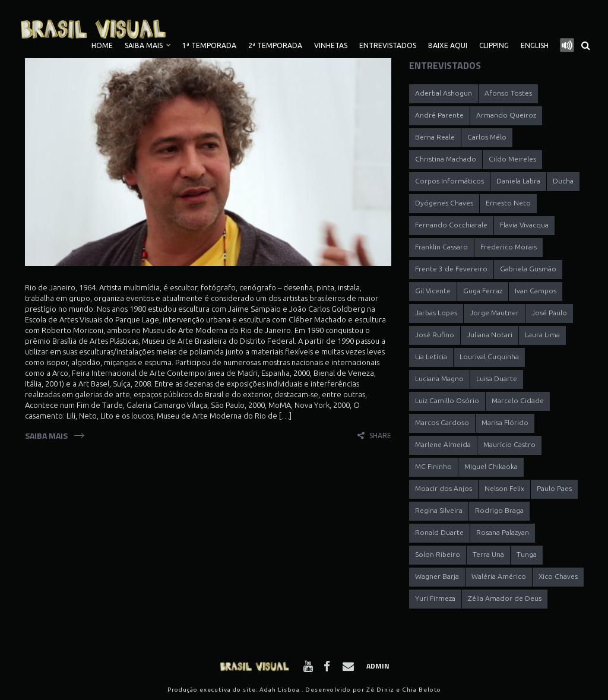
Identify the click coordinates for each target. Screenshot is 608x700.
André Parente (439, 115)
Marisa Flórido (505, 422)
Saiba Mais (144, 45)
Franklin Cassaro (441, 247)
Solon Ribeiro (438, 554)
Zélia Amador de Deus (505, 598)
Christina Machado (446, 159)
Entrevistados (388, 45)
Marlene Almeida (443, 444)
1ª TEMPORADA (209, 45)
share (380, 435)
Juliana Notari (490, 335)
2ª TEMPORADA (275, 45)
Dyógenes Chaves (444, 203)
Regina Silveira (439, 510)
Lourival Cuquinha (489, 357)
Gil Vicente (433, 291)
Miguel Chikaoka (491, 466)
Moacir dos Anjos (444, 488)
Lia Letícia (431, 357)
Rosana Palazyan (503, 532)
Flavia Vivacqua (524, 225)
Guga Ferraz (483, 291)
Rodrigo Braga (499, 510)
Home (102, 45)
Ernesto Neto (508, 203)
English (535, 45)
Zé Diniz (380, 690)
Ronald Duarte (439, 532)
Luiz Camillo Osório (447, 400)
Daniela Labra (518, 181)
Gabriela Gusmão (528, 269)
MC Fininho (433, 466)
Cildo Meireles (512, 159)
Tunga (527, 554)
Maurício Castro (509, 444)
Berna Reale (435, 137)
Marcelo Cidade (518, 400)
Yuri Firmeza (435, 598)
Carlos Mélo (487, 137)
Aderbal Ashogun (444, 93)
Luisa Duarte (497, 378)
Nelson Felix (504, 488)
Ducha (563, 181)
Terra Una (488, 554)
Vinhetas (331, 45)
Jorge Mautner (494, 313)
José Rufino (435, 335)
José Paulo (549, 313)
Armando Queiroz (506, 115)
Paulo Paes (554, 488)
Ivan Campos (536, 291)
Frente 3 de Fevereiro (451, 269)
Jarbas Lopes (436, 313)
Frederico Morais (509, 247)
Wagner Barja (437, 576)
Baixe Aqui (448, 45)
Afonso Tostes (508, 93)
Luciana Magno (439, 378)
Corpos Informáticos (449, 181)
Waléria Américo (499, 576)
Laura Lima (542, 335)
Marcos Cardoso (442, 422)
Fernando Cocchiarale (451, 225)
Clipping (494, 45)
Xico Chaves (558, 576)
